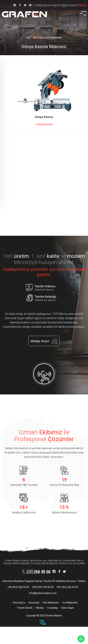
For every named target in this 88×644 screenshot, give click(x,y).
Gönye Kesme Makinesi (44, 47)
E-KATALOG (54, 5)
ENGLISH (82, 5)
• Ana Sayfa (18, 603)
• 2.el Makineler (70, 603)
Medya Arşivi (45, 341)
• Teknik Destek (24, 608)
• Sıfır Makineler (50, 603)
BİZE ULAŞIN (68, 5)
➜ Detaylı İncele (44, 124)
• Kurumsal (33, 603)
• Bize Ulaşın (67, 608)
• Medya (39, 608)
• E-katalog (52, 608)
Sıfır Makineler (54, 38)
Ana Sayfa (39, 38)
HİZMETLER (41, 5)
